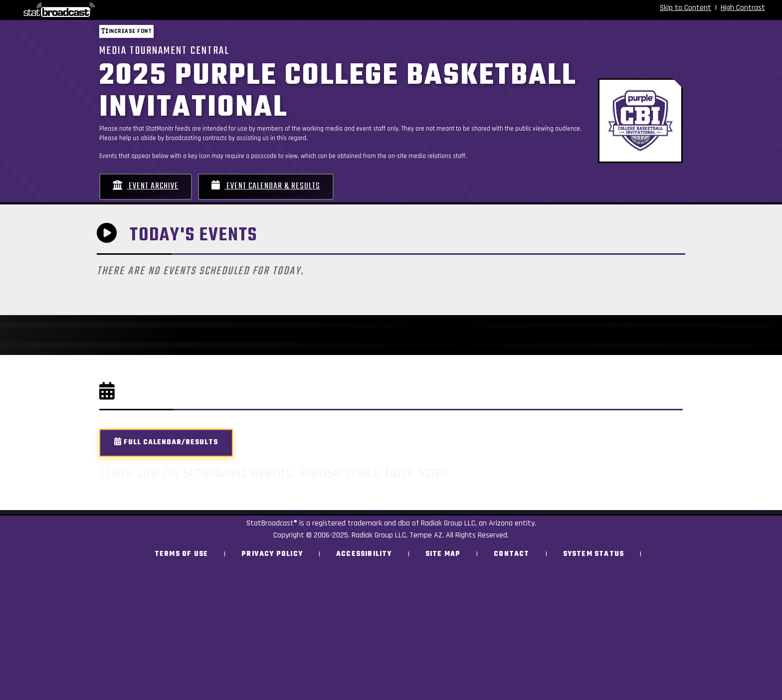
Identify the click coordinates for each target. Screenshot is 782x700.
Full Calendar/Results (166, 442)
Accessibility (364, 554)
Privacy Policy (272, 554)
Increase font (126, 31)
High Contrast (743, 8)
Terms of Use (181, 554)
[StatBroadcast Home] (135, 10)
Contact (511, 554)
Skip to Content (685, 8)
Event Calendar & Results (266, 186)
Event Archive (146, 186)
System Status (594, 554)
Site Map (443, 554)
